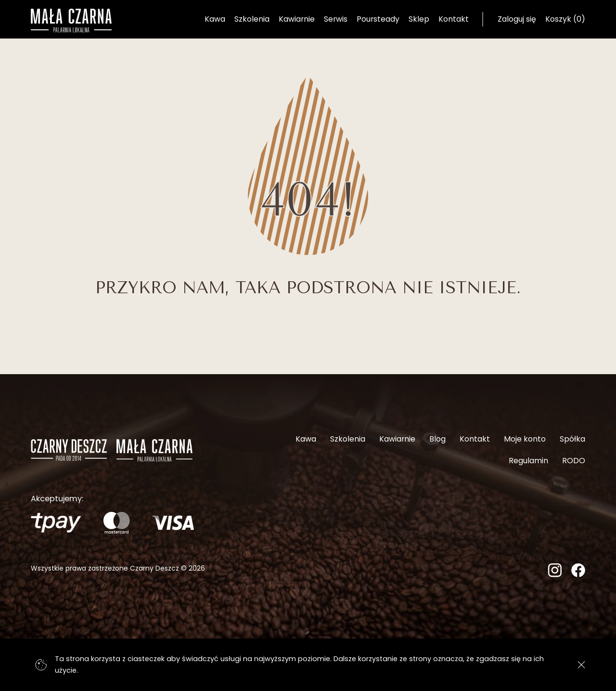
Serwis (336, 19)
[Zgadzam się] (582, 665)
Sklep (419, 19)
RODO (574, 461)
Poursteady (378, 19)
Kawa (215, 19)
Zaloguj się (517, 19)
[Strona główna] (71, 21)
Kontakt (454, 19)
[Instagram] (555, 574)
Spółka (572, 439)
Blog (437, 439)
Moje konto (525, 439)
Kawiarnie (297, 19)
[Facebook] (578, 574)
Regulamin (528, 461)
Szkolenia (252, 19)
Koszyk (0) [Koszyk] (565, 19)
